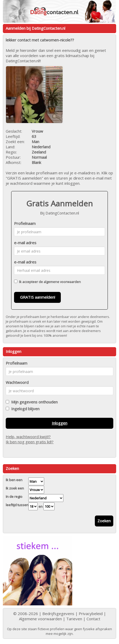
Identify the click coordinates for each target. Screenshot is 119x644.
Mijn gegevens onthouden (33, 402)
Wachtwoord (17, 382)
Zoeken (104, 521)
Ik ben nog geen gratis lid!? (30, 442)
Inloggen (59, 423)
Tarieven (74, 619)
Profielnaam (25, 223)
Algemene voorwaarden (40, 619)
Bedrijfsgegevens (58, 614)
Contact (93, 619)
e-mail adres (25, 243)
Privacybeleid (91, 614)
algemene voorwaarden (62, 282)
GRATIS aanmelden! (38, 297)
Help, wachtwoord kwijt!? (28, 437)
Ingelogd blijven (24, 409)
